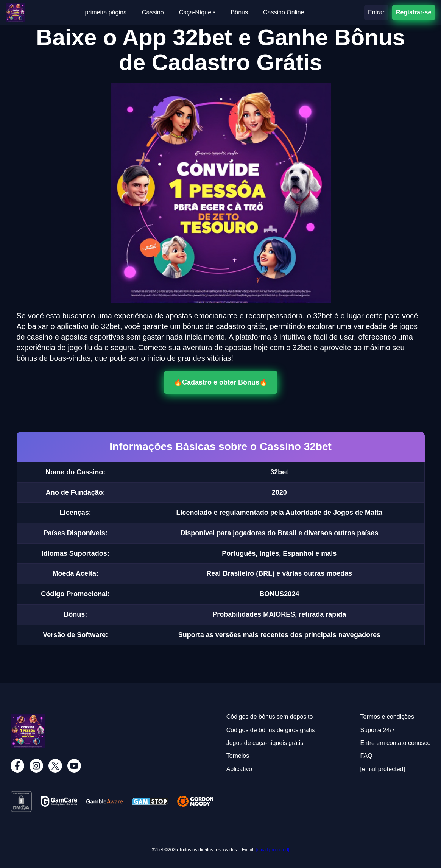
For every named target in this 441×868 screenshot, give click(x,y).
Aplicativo (239, 769)
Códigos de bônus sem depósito (270, 717)
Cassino (153, 12)
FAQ (366, 756)
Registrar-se (414, 12)
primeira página (106, 12)
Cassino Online (284, 12)
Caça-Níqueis (197, 12)
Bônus (239, 12)
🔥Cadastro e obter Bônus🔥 (221, 382)
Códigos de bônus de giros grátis (271, 730)
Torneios (238, 756)
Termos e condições (387, 717)
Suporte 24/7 (378, 730)
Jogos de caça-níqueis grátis (265, 743)
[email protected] (272, 850)
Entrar (376, 12)
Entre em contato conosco (396, 743)
